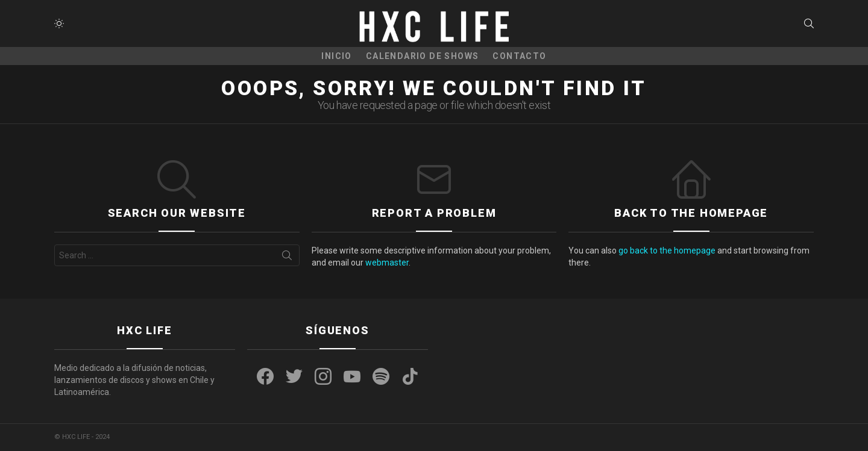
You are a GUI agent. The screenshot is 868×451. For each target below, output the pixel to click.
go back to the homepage (667, 250)
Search (287, 258)
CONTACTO (519, 56)
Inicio (336, 56)
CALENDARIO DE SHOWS (423, 56)
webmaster (387, 263)
